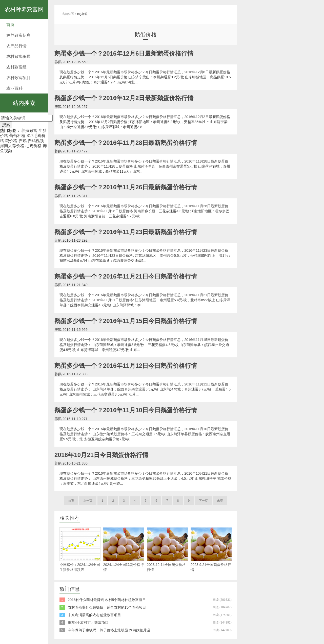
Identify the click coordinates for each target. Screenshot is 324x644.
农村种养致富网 (24, 9)
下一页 (203, 501)
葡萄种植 (17, 136)
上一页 (88, 501)
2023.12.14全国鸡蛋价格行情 (167, 550)
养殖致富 (29, 131)
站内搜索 (24, 103)
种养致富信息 (18, 35)
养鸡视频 (36, 141)
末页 (220, 501)
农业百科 (14, 88)
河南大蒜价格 (12, 146)
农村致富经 (16, 67)
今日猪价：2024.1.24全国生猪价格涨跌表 (80, 550)
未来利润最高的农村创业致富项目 (94, 615)
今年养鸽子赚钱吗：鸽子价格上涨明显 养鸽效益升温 (109, 630)
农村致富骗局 (18, 56)
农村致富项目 (18, 78)
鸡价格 (11, 141)
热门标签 (8, 131)
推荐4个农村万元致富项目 (88, 623)
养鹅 (23, 141)
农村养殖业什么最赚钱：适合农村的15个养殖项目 (107, 607)
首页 (10, 25)
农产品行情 (16, 46)
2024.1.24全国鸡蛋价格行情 (124, 550)
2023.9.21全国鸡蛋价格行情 (211, 550)
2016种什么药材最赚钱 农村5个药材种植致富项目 (107, 600)
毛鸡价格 (33, 146)
